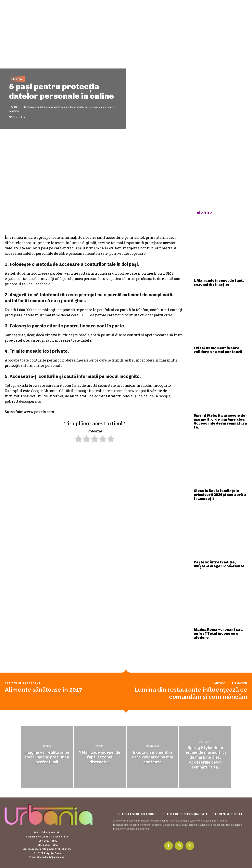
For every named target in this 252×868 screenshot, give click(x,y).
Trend (47, 747)
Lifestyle (17, 79)
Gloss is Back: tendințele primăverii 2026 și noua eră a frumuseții (220, 495)
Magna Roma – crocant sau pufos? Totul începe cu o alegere (218, 634)
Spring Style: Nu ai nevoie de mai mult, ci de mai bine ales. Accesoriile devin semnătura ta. (220, 421)
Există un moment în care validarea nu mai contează (218, 350)
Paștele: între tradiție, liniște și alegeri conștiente (219, 564)
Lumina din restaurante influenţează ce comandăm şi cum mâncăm (191, 693)
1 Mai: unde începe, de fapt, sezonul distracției (219, 283)
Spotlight (152, 747)
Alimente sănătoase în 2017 (44, 690)
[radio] (78, 440)
